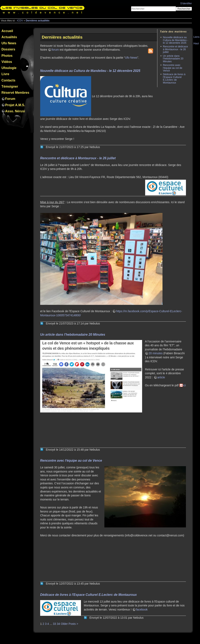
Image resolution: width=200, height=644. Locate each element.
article (161, 377)
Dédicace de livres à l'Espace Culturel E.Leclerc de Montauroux (174, 78)
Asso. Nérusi (15, 111)
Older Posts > (69, 624)
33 (54, 624)
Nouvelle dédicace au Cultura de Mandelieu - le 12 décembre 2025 (176, 40)
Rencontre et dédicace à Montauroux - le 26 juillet (175, 49)
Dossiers (8, 49)
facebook (142, 609)
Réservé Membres (15, 93)
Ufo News (9, 43)
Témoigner (10, 86)
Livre (5, 74)
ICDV (20, 21)
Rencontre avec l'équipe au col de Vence (173, 68)
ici (184, 385)
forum (55, 50)
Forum (10, 99)
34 (59, 624)
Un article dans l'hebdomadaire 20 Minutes (173, 59)
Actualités (9, 37)
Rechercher (184, 9)
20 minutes (156, 353)
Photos (7, 56)
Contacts (8, 80)
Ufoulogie (9, 68)
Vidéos (7, 62)
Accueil (7, 31)
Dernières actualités (38, 21)
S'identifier (186, 3)
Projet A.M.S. (15, 105)
